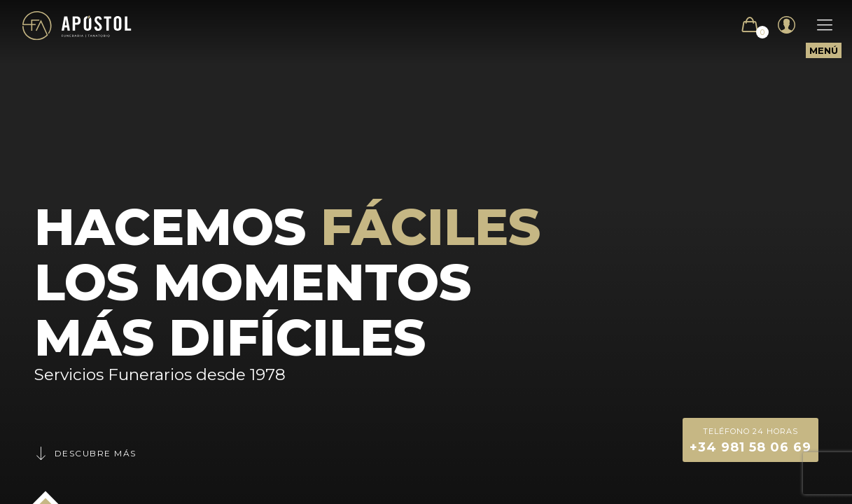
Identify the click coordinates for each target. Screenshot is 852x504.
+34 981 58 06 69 (750, 439)
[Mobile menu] (818, 25)
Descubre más (85, 453)
